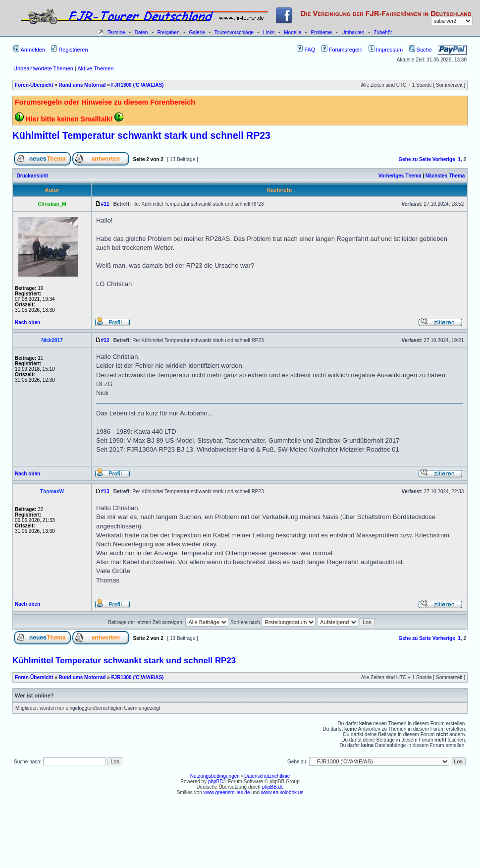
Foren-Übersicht (34, 85)
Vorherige (444, 159)
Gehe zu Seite (415, 159)
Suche (421, 50)
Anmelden (29, 50)
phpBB (215, 781)
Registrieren (69, 50)
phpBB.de (273, 787)
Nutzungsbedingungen (215, 776)
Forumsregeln (342, 50)
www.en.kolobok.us (282, 792)
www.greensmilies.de (227, 792)
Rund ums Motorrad (82, 85)
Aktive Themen (95, 68)
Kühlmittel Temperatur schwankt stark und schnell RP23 (141, 135)
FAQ (306, 50)
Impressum (386, 50)
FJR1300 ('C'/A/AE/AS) (137, 85)
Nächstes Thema (445, 176)
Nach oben (27, 322)
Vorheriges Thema (400, 176)
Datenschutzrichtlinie (267, 776)
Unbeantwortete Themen (43, 68)
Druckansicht (32, 176)
